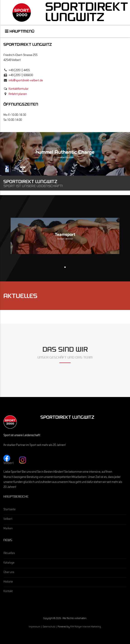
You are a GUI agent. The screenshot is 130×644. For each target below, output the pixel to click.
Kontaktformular (19, 89)
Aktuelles (9, 554)
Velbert (8, 519)
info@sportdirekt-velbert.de (26, 81)
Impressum (35, 627)
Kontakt (8, 592)
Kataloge (9, 563)
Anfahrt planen (18, 94)
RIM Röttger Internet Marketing (86, 627)
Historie (8, 582)
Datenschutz (49, 627)
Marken (8, 529)
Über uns (9, 573)
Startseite (9, 510)
